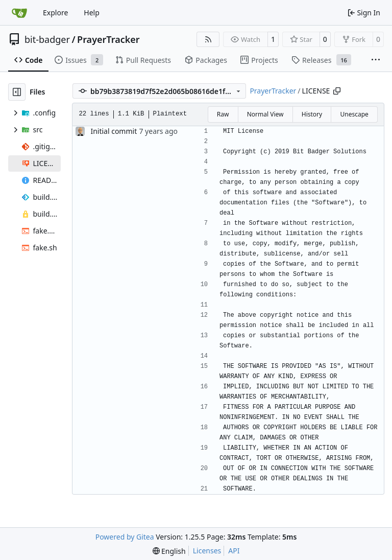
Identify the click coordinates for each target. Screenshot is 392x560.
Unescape (354, 114)
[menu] (169, 551)
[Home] (19, 13)
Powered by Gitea (125, 537)
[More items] (376, 60)
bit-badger (47, 39)
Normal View (265, 114)
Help (92, 13)
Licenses (207, 551)
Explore (55, 13)
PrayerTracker (108, 39)
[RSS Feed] (208, 39)
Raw (223, 114)
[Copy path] (337, 91)
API (234, 551)
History (312, 114)
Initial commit (114, 131)
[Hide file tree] (17, 92)
